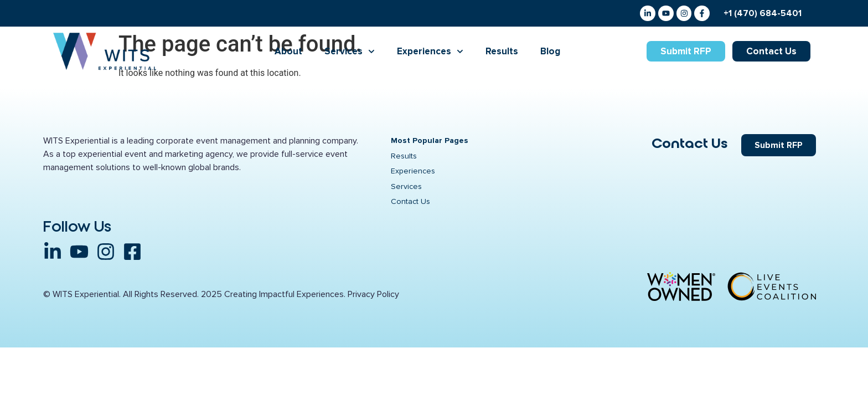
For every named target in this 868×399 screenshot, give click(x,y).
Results (502, 53)
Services (350, 53)
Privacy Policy (373, 298)
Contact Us (689, 145)
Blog (550, 53)
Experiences (430, 53)
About (288, 53)
